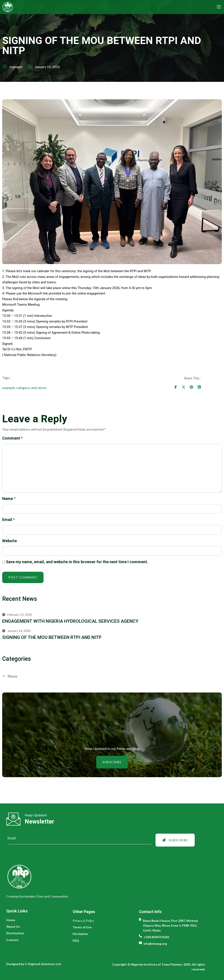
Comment (12, 440)
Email (9, 521)
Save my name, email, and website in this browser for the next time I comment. (77, 563)
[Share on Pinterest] (212, 387)
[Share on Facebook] (196, 387)
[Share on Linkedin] (220, 387)
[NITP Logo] (57, 7)
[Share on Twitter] (204, 387)
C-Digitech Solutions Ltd (43, 964)
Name (9, 500)
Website (10, 542)
